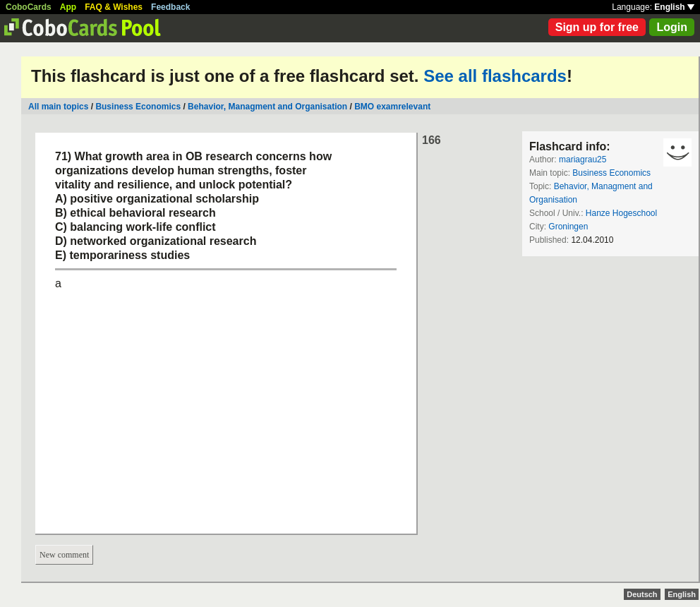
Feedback (170, 7)
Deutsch (642, 594)
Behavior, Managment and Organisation (267, 107)
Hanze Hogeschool (621, 213)
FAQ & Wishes (114, 7)
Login (672, 27)
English (674, 7)
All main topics (58, 107)
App (68, 7)
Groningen (568, 227)
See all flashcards (495, 76)
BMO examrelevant (392, 107)
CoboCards (29, 7)
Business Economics (138, 107)
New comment (64, 555)
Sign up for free (597, 27)
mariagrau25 (583, 160)
